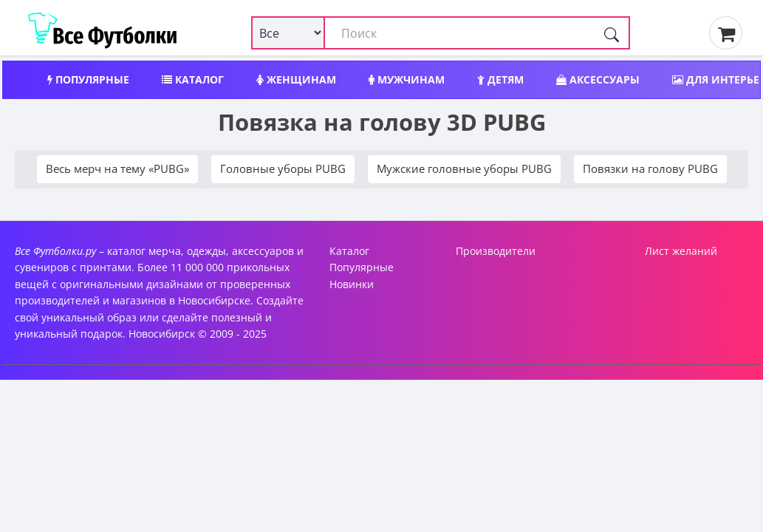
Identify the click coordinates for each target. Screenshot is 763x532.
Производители (496, 251)
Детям (500, 79)
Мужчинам (407, 79)
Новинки (352, 284)
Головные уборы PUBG (283, 168)
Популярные (88, 79)
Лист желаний (681, 251)
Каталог (193, 79)
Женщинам (296, 79)
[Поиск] (612, 33)
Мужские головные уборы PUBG (464, 168)
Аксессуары (598, 79)
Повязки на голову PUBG (650, 168)
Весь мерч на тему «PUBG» (117, 168)
